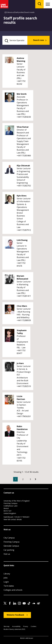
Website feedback (15, 615)
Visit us (7, 554)
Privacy (26, 627)
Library (7, 574)
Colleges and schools (13, 590)
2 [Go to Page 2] (23, 479)
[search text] (15, 40)
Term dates (9, 586)
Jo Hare (20, 363)
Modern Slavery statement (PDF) (14, 629)
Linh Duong (22, 240)
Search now (38, 40)
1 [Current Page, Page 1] (15, 479)
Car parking (9, 550)
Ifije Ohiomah (23, 166)
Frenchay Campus (12, 542)
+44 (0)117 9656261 (22, 517)
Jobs (6, 578)
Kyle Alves (22, 196)
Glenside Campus (11, 546)
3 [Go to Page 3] (30, 479)
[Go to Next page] (36, 479)
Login (6, 582)
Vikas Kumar (23, 127)
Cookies (33, 627)
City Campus (9, 538)
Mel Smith (22, 94)
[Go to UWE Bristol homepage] (5, 12)
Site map (7, 627)
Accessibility (16, 627)
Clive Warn (22, 306)
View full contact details (13, 519)
